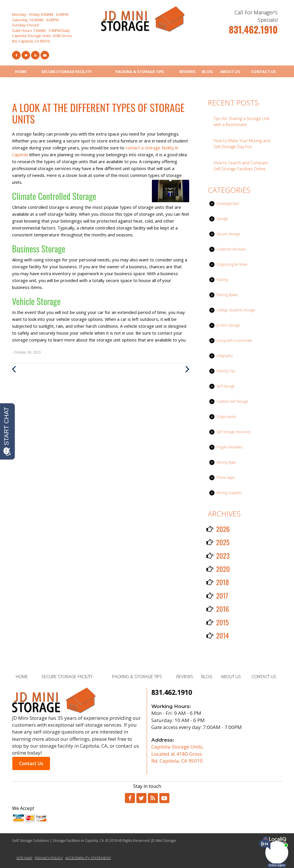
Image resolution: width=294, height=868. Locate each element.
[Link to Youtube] (45, 55)
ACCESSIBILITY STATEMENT (88, 858)
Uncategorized (228, 204)
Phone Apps (226, 478)
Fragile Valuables (229, 447)
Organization (226, 417)
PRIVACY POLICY (49, 858)
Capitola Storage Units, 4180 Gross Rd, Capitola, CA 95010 (42, 38)
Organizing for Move (232, 264)
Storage (222, 219)
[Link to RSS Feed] (35, 55)
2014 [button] (223, 635)
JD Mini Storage (228, 325)
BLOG (207, 72)
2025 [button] (223, 542)
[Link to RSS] (153, 798)
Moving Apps (226, 462)
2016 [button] (223, 609)
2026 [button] (223, 529)
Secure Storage (228, 234)
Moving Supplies (229, 493)
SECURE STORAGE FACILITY (66, 72)
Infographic (225, 356)
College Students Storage (236, 310)
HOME (21, 72)
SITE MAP (24, 858)
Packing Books (227, 295)
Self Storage (226, 386)
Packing (222, 280)
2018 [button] (223, 582)
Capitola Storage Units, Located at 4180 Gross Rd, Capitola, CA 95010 (177, 754)
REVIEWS (187, 72)
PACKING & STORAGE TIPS (140, 72)
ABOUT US (230, 72)
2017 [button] (222, 595)
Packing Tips (226, 371)
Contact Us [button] (31, 763)
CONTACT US (263, 72)
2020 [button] (223, 569)
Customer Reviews (231, 249)
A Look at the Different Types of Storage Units (98, 113)
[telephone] (253, 32)
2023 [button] (223, 555)
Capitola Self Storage (232, 401)
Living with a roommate (234, 341)
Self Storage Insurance (234, 432)
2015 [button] (223, 622)
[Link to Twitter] (26, 55)
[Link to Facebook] (16, 55)
